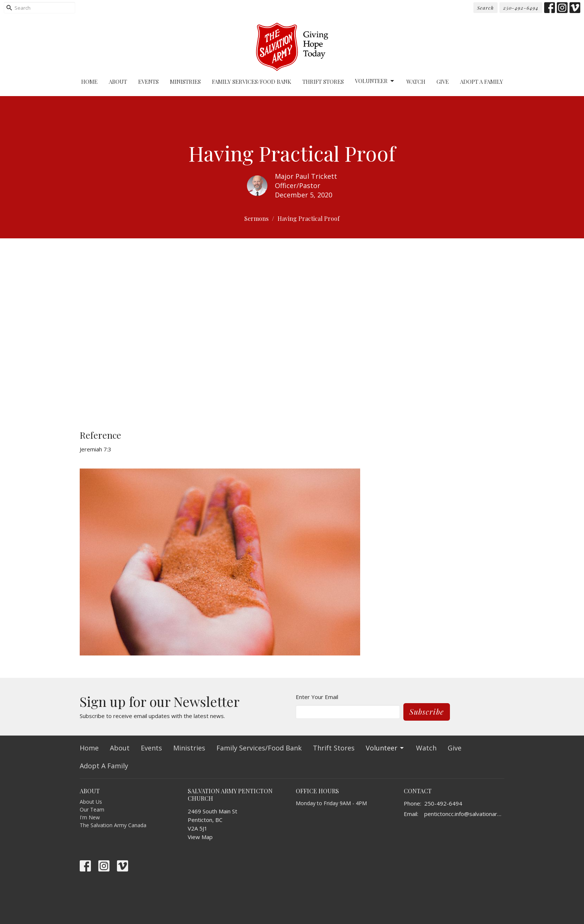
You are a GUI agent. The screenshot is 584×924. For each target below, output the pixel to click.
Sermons (256, 218)
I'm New (90, 817)
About (118, 82)
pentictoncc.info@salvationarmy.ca (464, 814)
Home (89, 82)
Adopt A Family (482, 82)
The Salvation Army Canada (113, 825)
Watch (416, 82)
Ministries (185, 82)
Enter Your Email (317, 697)
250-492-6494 (521, 8)
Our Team (92, 809)
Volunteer (375, 81)
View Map (200, 837)
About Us (91, 802)
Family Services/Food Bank (252, 82)
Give (443, 82)
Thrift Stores (323, 82)
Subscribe (427, 712)
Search (485, 8)
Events (148, 82)
